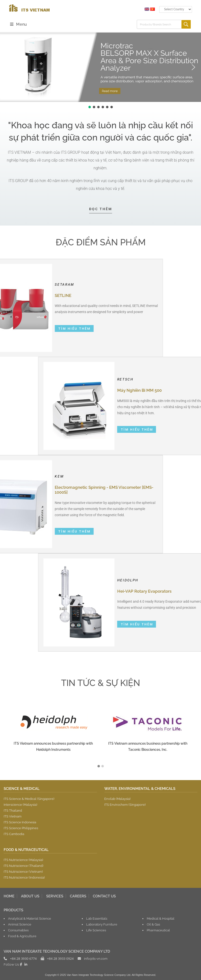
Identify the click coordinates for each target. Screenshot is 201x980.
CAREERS (78, 896)
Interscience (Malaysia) (20, 805)
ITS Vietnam (13, 816)
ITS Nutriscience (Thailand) (23, 866)
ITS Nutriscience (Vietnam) (23, 871)
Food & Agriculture (22, 936)
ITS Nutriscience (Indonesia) (24, 877)
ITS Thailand (13, 810)
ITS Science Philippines (21, 828)
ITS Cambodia (14, 834)
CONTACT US (104, 896)
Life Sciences (96, 930)
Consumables (18, 930)
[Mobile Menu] (19, 24)
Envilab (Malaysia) (117, 799)
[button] (8, 67)
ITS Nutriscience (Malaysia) (23, 860)
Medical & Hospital (161, 918)
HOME (9, 896)
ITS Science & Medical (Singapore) (29, 799)
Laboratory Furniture (102, 924)
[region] (100, 71)
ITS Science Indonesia (20, 822)
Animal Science (20, 924)
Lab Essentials (97, 918)
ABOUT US (30, 896)
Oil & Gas (153, 924)
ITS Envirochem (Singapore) (125, 805)
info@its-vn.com (96, 958)
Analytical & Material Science (30, 918)
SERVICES (55, 896)
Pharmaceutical (158, 930)
